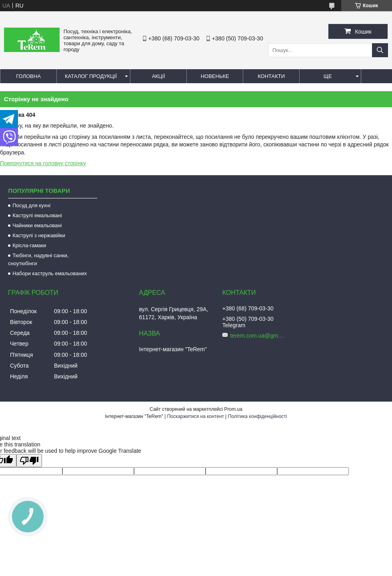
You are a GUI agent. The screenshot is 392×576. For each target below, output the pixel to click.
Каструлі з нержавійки (39, 235)
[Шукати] (380, 50)
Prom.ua (233, 409)
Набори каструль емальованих (50, 273)
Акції (159, 76)
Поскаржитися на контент (196, 416)
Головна (28, 76)
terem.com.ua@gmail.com (258, 336)
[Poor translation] (29, 461)
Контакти (271, 76)
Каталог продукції (91, 76)
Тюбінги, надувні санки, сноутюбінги (38, 259)
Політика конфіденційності (258, 416)
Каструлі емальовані (37, 215)
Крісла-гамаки (29, 245)
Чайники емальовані (37, 225)
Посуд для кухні (31, 205)
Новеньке (215, 76)
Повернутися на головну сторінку (43, 163)
